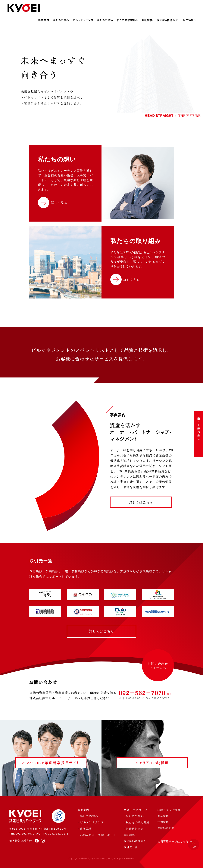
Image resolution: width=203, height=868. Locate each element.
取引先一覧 (131, 847)
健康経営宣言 (135, 829)
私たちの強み (61, 20)
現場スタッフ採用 (169, 810)
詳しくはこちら (141, 503)
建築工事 (86, 829)
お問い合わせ (166, 828)
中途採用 (163, 822)
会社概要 (147, 20)
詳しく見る (59, 203)
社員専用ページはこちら (173, 842)
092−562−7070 (145, 693)
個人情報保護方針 (21, 841)
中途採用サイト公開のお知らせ (198, 427)
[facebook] (35, 841)
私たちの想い (105, 20)
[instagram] (42, 841)
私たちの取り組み (127, 20)
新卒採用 (163, 816)
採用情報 (188, 20)
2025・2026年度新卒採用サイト (51, 763)
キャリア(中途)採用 (152, 763)
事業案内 (44, 20)
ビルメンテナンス (83, 20)
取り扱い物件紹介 (167, 20)
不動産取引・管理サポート (98, 835)
